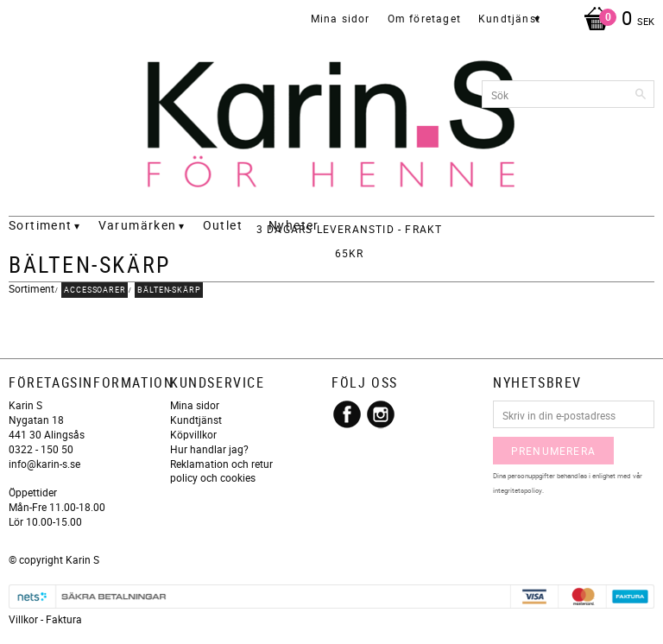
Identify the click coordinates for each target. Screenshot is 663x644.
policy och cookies (213, 477)
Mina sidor (195, 405)
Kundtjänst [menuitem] (509, 18)
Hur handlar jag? (209, 449)
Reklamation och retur (221, 464)
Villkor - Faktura (45, 619)
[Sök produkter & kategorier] (568, 94)
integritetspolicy (518, 490)
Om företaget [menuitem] (424, 18)
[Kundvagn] (615, 20)
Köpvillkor (193, 434)
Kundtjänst (196, 420)
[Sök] (641, 94)
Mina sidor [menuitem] (341, 18)
